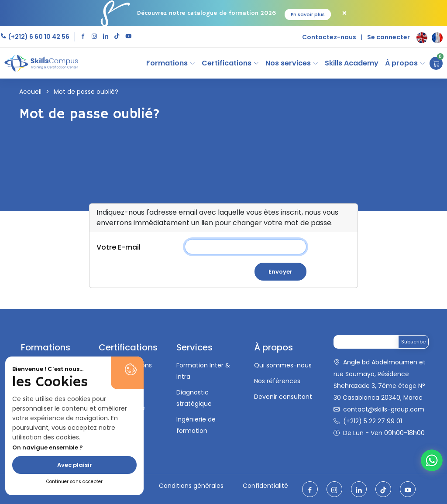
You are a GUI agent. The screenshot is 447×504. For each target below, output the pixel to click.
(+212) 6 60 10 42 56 (38, 37)
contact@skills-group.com (384, 409)
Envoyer (280, 272)
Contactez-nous (329, 37)
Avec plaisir (75, 465)
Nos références (277, 381)
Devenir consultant (283, 397)
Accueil (30, 92)
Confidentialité (265, 486)
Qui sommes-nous (283, 365)
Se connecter (389, 37)
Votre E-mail (119, 247)
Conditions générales (191, 486)
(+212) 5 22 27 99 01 (373, 421)
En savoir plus (308, 14)
